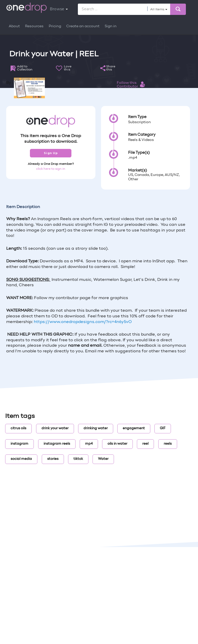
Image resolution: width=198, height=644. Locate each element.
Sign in (111, 26)
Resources (34, 26)
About (14, 26)
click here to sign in (51, 169)
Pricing (55, 26)
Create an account (83, 26)
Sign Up (51, 153)
